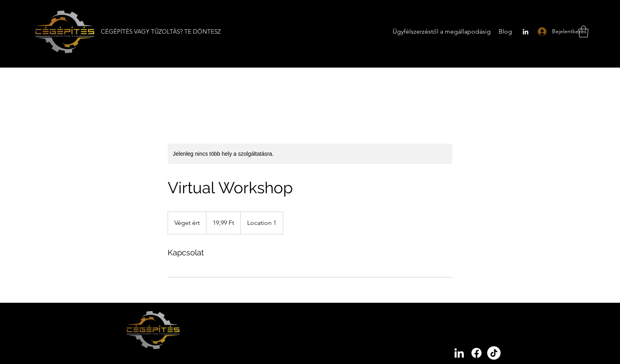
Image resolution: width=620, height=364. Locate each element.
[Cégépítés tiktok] (494, 353)
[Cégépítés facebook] (476, 353)
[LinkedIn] (525, 32)
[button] (583, 32)
